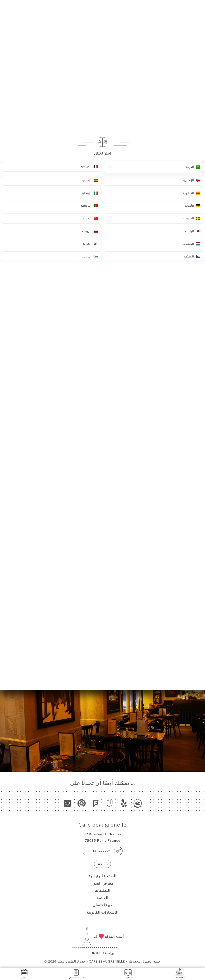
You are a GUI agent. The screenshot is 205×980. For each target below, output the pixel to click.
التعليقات (102, 890)
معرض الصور (102, 883)
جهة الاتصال (102, 905)
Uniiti (96, 953)
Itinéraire (179, 974)
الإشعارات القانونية (102, 912)
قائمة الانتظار (76, 974)
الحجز (24, 974)
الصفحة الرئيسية (102, 876)
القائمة (102, 898)
